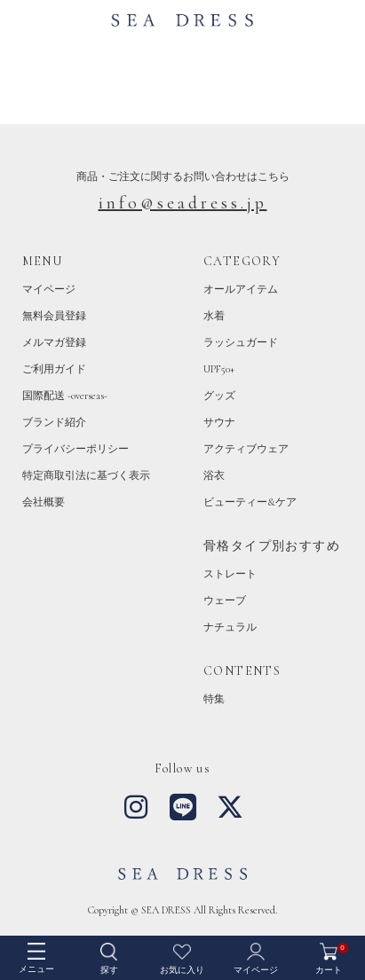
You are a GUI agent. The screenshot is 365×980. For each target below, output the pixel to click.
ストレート (230, 574)
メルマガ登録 (54, 342)
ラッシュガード (241, 342)
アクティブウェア (246, 449)
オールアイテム (241, 289)
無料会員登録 (54, 316)
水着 (214, 316)
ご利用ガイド (54, 369)
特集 (214, 699)
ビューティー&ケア (250, 502)
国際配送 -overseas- (65, 396)
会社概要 (44, 502)
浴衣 (214, 475)
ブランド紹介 (54, 422)
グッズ (219, 396)
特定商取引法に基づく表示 (86, 475)
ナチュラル (230, 627)
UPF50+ (219, 369)
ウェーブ (225, 600)
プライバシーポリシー (75, 449)
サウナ (219, 422)
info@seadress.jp (183, 203)
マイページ (49, 289)
